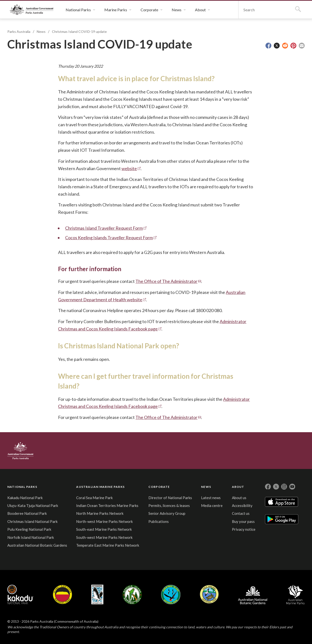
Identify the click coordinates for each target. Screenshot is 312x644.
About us (239, 498)
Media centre (212, 505)
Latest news (211, 498)
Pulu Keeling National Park (29, 529)
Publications (159, 521)
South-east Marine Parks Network (104, 529)
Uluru (62, 594)
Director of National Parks (170, 498)
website (129, 168)
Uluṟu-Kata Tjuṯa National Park (33, 505)
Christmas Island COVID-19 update (79, 32)
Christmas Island (171, 594)
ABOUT (238, 487)
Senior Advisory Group (167, 513)
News (41, 32)
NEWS (206, 487)
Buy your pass (243, 521)
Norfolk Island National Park (31, 537)
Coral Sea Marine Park (94, 498)
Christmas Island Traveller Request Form (104, 228)
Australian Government (20, 451)
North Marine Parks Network (100, 513)
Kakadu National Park (25, 498)
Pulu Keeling (209, 594)
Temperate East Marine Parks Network (108, 545)
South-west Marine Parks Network (104, 537)
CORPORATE (159, 487)
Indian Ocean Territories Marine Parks (107, 505)
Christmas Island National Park (32, 521)
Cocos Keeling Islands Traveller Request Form (109, 238)
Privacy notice (244, 529)
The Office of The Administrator (166, 281)
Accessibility (242, 505)
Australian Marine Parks (295, 595)
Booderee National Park (27, 513)
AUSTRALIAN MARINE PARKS (100, 487)
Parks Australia (32, 10)
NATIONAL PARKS (22, 487)
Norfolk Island (132, 594)
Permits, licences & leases (169, 505)
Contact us (241, 513)
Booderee (97, 594)
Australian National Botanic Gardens (37, 545)
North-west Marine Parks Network (104, 521)
